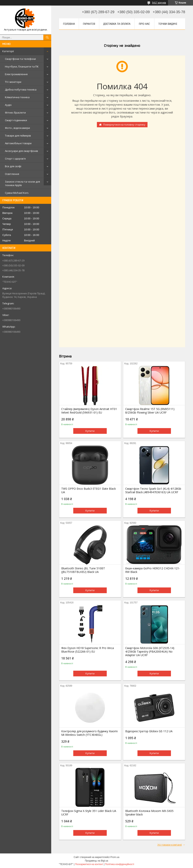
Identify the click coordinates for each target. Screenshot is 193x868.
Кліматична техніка (17, 97)
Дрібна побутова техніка (21, 90)
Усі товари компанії (170, 845)
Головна (69, 24)
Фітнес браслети (15, 113)
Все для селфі (13, 166)
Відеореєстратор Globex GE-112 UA (149, 731)
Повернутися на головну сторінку (124, 125)
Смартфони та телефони (20, 59)
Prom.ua (115, 857)
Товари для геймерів (18, 136)
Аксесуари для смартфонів (21, 151)
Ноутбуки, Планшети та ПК (22, 66)
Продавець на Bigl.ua (96, 861)
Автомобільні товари (18, 143)
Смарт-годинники (16, 120)
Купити (90, 431)
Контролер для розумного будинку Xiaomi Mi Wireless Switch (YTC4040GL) (89, 733)
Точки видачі (168, 24)
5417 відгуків (159, 3)
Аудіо (8, 105)
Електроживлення (16, 74)
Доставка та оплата (117, 24)
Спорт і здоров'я (15, 159)
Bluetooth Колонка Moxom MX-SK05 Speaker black (149, 813)
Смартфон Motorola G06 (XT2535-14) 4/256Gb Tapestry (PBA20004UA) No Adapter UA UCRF (150, 652)
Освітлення (12, 174)
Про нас (144, 24)
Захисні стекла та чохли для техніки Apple (22, 183)
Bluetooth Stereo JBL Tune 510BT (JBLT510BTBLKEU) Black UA (83, 570)
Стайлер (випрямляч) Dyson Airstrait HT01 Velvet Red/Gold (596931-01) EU (89, 411)
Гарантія (89, 24)
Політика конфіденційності (120, 864)
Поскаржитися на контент (89, 864)
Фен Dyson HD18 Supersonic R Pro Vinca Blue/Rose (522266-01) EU (88, 650)
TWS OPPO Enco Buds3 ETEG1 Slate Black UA (89, 490)
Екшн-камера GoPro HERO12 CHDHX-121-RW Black (153, 570)
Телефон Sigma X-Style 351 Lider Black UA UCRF (89, 813)
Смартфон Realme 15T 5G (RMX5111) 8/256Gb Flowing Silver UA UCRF (150, 411)
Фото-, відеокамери (17, 128)
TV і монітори (13, 82)
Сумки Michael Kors (17, 193)
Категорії (8, 51)
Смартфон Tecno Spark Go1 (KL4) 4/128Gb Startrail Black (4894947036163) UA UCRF (153, 490)
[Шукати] (47, 37)
